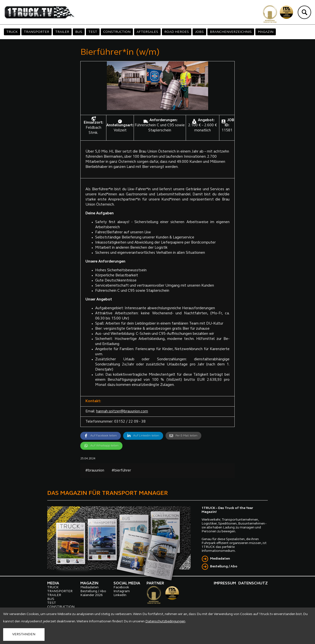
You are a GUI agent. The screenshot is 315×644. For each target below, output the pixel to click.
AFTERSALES (147, 32)
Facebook (121, 587)
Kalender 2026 (92, 595)
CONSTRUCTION (117, 32)
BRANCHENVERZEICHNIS (231, 32)
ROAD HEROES (177, 32)
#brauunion (95, 471)
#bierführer (121, 471)
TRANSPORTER (37, 32)
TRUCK (12, 32)
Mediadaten (220, 559)
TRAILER (62, 32)
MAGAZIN (266, 32)
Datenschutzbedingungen (165, 621)
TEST (93, 32)
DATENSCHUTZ (253, 583)
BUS (79, 32)
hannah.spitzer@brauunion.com (122, 412)
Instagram (122, 591)
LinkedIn (120, 595)
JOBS (199, 32)
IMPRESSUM (225, 583)
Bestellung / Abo (224, 567)
